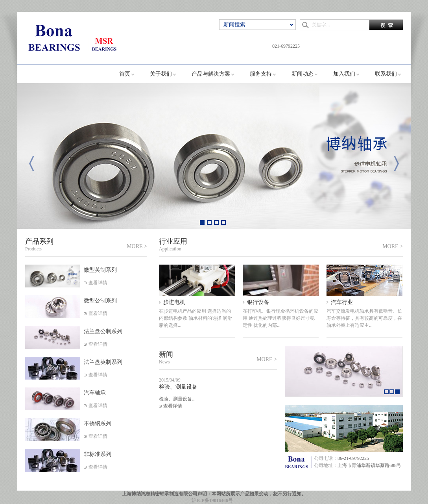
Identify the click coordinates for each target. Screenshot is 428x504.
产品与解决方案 (211, 74)
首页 (125, 74)
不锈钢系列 (98, 423)
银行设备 (258, 302)
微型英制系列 (100, 270)
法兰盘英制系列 (103, 362)
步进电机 (174, 302)
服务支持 (261, 74)
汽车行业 (342, 302)
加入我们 (344, 74)
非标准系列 (98, 454)
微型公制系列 (100, 301)
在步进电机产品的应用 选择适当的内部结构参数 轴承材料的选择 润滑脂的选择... (196, 318)
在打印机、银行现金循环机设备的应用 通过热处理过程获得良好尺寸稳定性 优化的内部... (280, 318)
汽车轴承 (95, 393)
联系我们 (386, 74)
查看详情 (98, 283)
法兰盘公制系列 (103, 331)
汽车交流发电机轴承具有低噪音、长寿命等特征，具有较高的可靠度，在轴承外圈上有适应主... (364, 318)
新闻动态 (303, 74)
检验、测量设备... (177, 399)
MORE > (137, 246)
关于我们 (161, 74)
